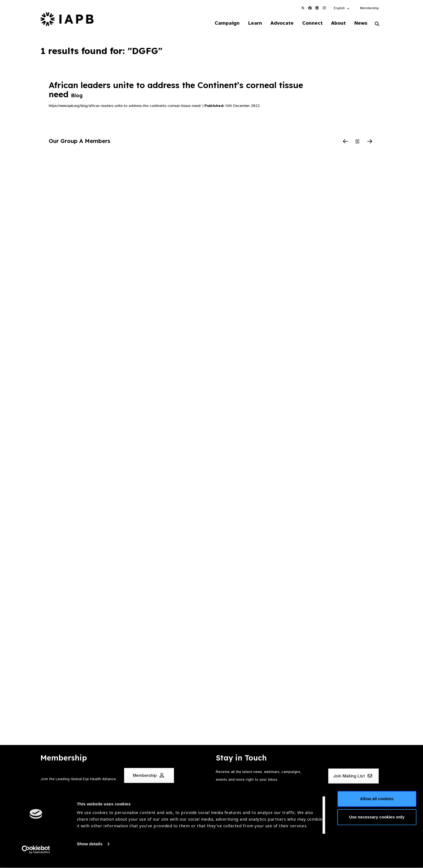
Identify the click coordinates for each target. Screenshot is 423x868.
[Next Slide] (370, 142)
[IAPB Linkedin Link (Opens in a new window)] (317, 8)
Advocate (278, 23)
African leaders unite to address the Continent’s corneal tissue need (176, 90)
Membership (369, 8)
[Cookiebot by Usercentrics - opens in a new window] (36, 857)
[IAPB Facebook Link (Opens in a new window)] (310, 8)
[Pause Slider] (358, 142)
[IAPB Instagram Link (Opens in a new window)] (324, 8)
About (337, 23)
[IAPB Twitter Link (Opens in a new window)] (303, 8)
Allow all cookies (377, 806)
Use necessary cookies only (377, 824)
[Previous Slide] (345, 142)
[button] (342, 8)
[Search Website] (377, 24)
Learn (250, 23)
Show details (90, 852)
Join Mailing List (353, 776)
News (360, 23)
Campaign (222, 23)
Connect (310, 23)
